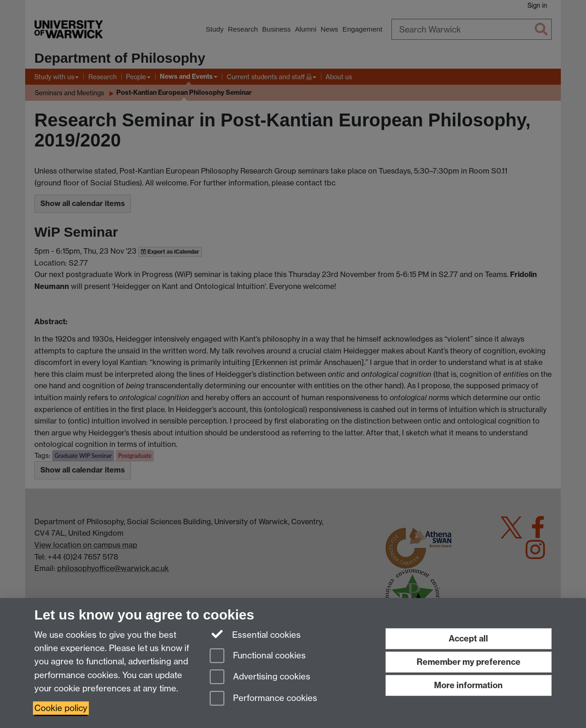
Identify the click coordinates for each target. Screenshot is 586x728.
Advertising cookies (260, 677)
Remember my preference (469, 662)
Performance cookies (263, 699)
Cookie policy (61, 708)
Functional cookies (258, 656)
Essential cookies (255, 634)
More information (468, 685)
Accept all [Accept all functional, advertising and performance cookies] (468, 638)
